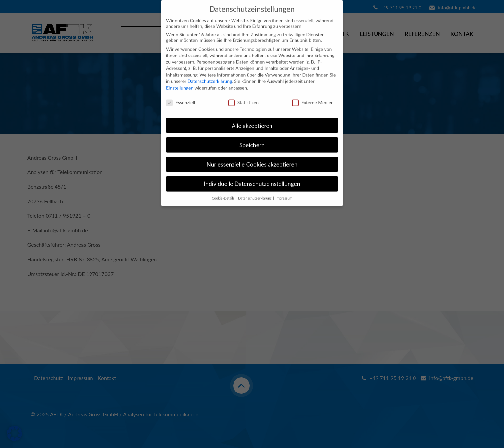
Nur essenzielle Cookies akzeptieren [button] (252, 158)
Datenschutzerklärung (210, 75)
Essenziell (180, 97)
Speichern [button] (252, 139)
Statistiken (243, 97)
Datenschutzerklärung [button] (255, 192)
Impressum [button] (284, 192)
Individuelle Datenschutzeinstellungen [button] (252, 178)
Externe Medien (313, 97)
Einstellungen (180, 82)
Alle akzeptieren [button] (252, 119)
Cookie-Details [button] (223, 192)
